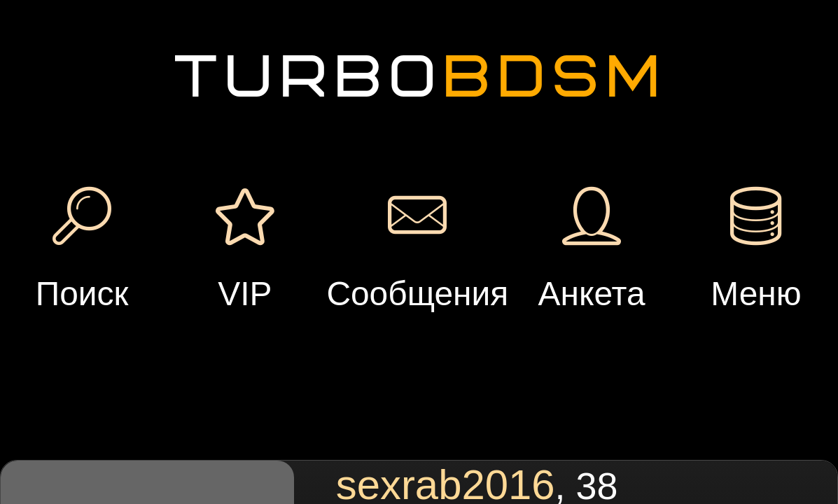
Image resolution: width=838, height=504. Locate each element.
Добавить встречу (643, 86)
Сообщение (287, 204)
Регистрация (162, 57)
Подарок (398, 204)
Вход (162, 105)
